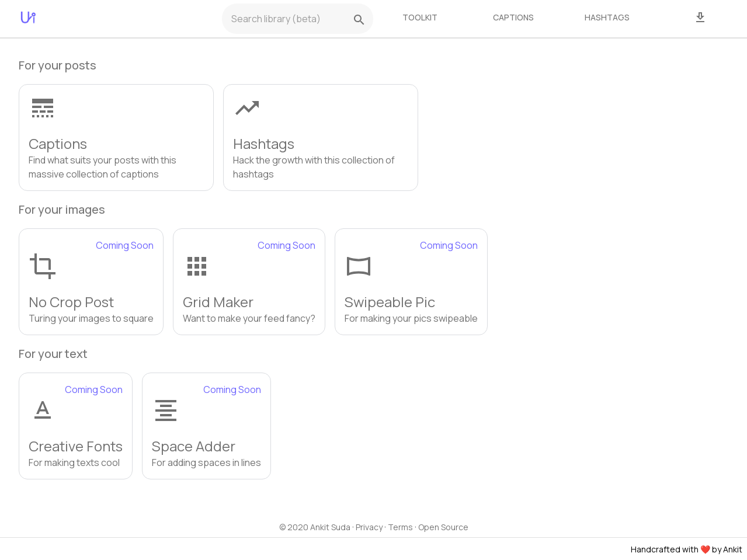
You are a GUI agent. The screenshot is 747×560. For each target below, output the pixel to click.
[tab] (420, 18)
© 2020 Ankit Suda (315, 527)
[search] (359, 20)
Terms (400, 527)
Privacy (369, 527)
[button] (116, 138)
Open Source (443, 527)
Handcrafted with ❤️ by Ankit (687, 549)
